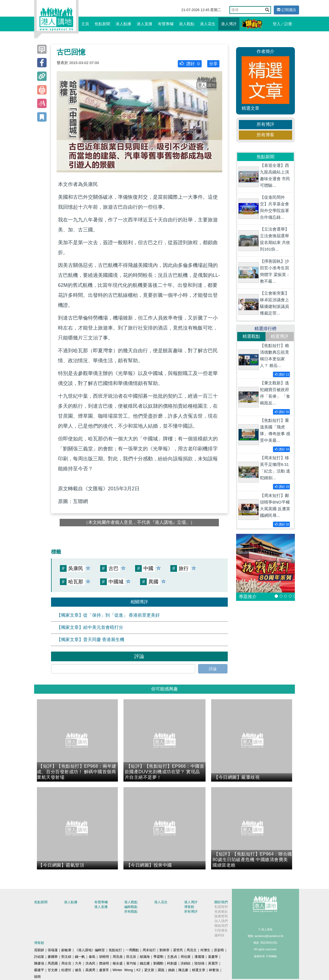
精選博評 (280, 336)
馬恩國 (53, 963)
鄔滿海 (145, 957)
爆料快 (219, 935)
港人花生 (208, 24)
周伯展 (186, 957)
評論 (213, 669)
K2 (139, 970)
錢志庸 (145, 963)
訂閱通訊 (286, 10)
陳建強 (39, 963)
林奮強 (214, 970)
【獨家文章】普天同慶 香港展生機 (90, 640)
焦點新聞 (102, 24)
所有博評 (265, 124)
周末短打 (149, 950)
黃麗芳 (213, 963)
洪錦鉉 (186, 963)
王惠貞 (172, 957)
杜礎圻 (66, 970)
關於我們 (221, 902)
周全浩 (66, 963)
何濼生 (205, 950)
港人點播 (123, 24)
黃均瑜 (131, 963)
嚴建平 (39, 970)
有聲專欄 (166, 24)
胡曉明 (104, 957)
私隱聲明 (221, 907)
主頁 (85, 24)
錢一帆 (80, 957)
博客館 (189, 907)
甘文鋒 (53, 970)
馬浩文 (192, 950)
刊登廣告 (221, 930)
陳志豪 (183, 970)
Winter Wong (123, 970)
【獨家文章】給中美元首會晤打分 (90, 627)
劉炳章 (164, 950)
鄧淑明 (104, 963)
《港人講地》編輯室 (90, 950)
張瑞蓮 (53, 950)
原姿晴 (219, 950)
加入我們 (221, 921)
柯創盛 (172, 963)
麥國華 (53, 957)
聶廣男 (90, 970)
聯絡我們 (221, 926)
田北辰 (131, 957)
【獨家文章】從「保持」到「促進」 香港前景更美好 (108, 615)
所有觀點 (131, 912)
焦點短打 (115, 950)
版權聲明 (221, 916)
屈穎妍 (39, 950)
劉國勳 (158, 963)
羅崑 (161, 970)
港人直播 (145, 24)
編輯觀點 (131, 907)
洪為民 (90, 963)
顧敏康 (66, 950)
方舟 (78, 963)
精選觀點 (251, 336)
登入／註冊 (282, 24)
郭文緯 (66, 957)
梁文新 (149, 970)
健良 (78, 970)
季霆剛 (158, 957)
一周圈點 (132, 950)
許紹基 (39, 957)
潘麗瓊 (199, 957)
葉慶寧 (213, 957)
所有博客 (265, 135)
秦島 (92, 957)
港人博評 (229, 24)
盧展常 (104, 970)
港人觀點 (187, 24)
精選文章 (199, 970)
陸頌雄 (199, 963)
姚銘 (171, 970)
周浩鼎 (118, 957)
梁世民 (178, 950)
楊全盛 (118, 963)
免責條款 (221, 912)
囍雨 (37, 977)
